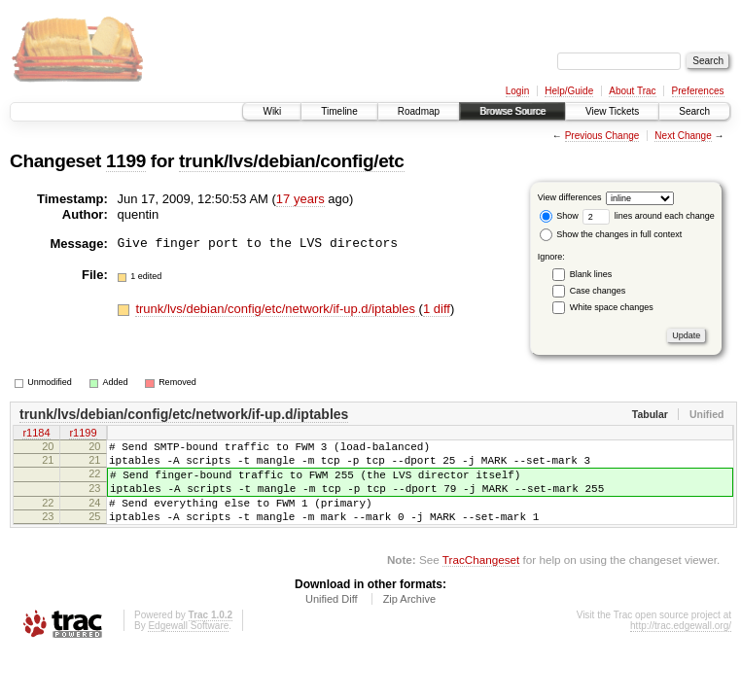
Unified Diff (332, 619)
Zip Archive (409, 619)
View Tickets (612, 111)
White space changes (612, 307)
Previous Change (602, 136)
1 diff (437, 309)
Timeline (339, 111)
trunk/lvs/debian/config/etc (291, 161)
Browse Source (512, 111)
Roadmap (419, 111)
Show (559, 216)
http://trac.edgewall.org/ (681, 646)
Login (517, 91)
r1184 (36, 435)
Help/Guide (569, 91)
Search (694, 111)
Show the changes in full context (611, 234)
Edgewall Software (188, 646)
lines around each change (649, 216)
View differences (570, 197)
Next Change (683, 136)
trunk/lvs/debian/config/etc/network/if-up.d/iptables (277, 309)
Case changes (598, 291)
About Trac (632, 91)
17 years (300, 199)
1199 (126, 161)
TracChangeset (481, 580)
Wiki (272, 111)
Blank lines (591, 274)
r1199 (83, 435)
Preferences (698, 91)
